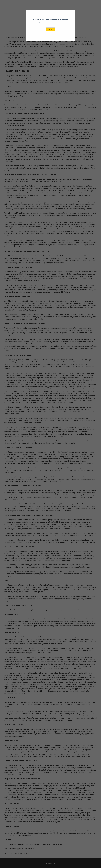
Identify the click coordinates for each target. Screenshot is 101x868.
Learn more (50, 29)
